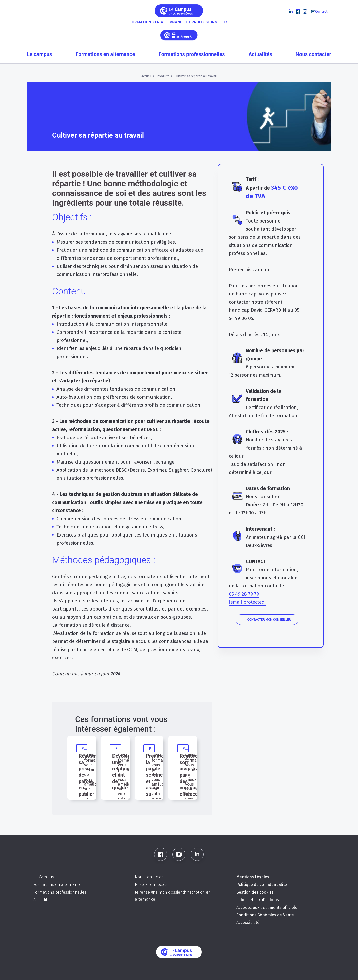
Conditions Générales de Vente (265, 915)
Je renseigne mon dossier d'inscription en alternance (173, 896)
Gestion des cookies (255, 892)
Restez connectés (151, 885)
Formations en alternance (105, 54)
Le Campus (44, 877)
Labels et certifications (258, 900)
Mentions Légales (253, 877)
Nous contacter (313, 54)
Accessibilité (248, 923)
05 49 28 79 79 (244, 594)
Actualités (260, 54)
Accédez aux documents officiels (267, 907)
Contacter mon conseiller (269, 620)
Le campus (40, 54)
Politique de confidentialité (262, 885)
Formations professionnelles (192, 54)
